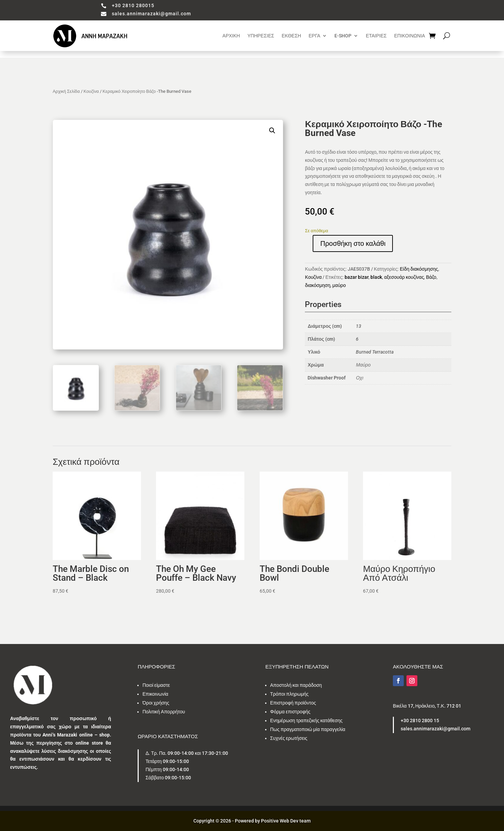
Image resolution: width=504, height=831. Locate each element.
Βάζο (431, 277)
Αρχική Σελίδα (66, 91)
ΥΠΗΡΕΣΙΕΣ (261, 36)
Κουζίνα (91, 91)
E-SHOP (343, 36)
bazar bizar (357, 277)
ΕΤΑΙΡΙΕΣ (376, 36)
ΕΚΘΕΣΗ (291, 36)
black (376, 277)
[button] (272, 131)
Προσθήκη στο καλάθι (353, 243)
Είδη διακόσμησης (419, 269)
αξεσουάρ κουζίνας (404, 277)
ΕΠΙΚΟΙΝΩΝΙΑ (410, 36)
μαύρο (339, 285)
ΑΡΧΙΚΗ (231, 36)
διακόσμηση (318, 285)
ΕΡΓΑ (314, 36)
